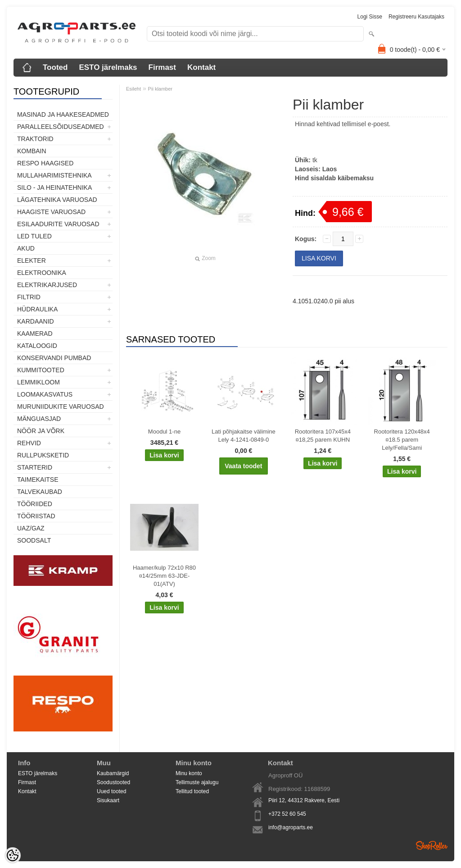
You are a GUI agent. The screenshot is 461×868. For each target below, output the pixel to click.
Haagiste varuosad (51, 212)
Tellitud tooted (192, 791)
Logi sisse (370, 17)
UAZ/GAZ (31, 528)
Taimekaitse (38, 480)
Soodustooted (113, 782)
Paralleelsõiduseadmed (61, 127)
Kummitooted (41, 370)
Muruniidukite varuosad (61, 407)
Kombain (32, 151)
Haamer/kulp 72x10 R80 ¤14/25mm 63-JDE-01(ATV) (164, 576)
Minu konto (189, 773)
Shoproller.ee (432, 845)
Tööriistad (36, 516)
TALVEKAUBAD (40, 492)
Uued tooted (111, 791)
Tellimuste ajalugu (197, 782)
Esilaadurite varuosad (58, 224)
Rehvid (29, 443)
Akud (26, 248)
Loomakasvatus (45, 394)
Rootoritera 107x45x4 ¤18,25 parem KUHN (323, 436)
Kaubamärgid (113, 773)
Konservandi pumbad (54, 358)
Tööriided (35, 504)
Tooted (55, 67)
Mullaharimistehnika (54, 175)
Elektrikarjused (47, 285)
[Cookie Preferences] (13, 855)
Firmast (162, 67)
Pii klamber (160, 89)
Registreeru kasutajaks (416, 17)
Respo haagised (45, 163)
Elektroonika (42, 273)
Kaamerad (35, 333)
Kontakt (201, 67)
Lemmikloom (38, 382)
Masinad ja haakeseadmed (63, 114)
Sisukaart (108, 800)
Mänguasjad (39, 419)
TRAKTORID (35, 139)
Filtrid (29, 297)
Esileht (133, 89)
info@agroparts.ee (291, 827)
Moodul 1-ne (164, 432)
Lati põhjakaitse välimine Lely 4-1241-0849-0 (244, 436)
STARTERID (35, 467)
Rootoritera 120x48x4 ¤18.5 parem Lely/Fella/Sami (402, 440)
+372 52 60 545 (287, 814)
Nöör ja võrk (41, 431)
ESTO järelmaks (108, 67)
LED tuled (34, 236)
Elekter (32, 260)
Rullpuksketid (43, 455)
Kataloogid (37, 346)
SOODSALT (34, 540)
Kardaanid (36, 321)
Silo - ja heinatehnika (54, 187)
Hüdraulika (37, 309)
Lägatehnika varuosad (57, 200)
